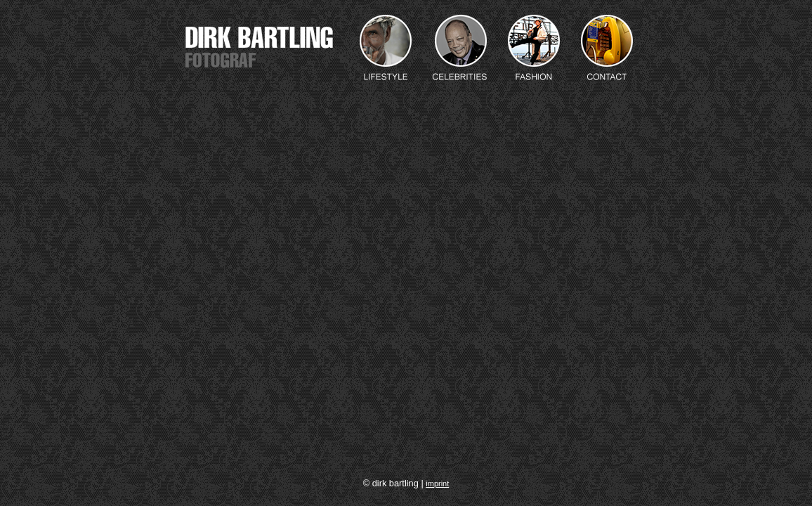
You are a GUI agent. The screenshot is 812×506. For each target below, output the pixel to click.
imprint (437, 484)
